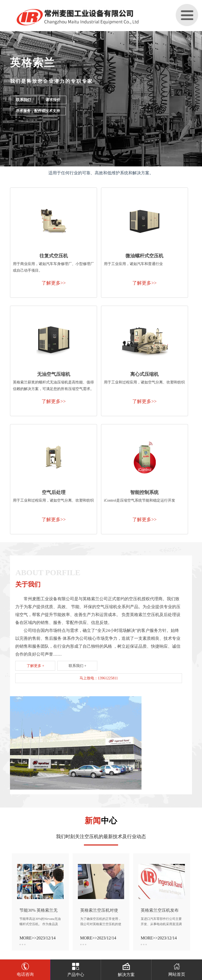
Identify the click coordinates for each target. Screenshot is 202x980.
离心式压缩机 (144, 374)
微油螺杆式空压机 (144, 256)
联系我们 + (77, 666)
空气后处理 (54, 492)
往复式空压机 (54, 256)
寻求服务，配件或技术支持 (38, 111)
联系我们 (23, 100)
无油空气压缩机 (54, 374)
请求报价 (53, 100)
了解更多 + (35, 666)
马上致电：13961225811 (99, 678)
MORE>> (28, 938)
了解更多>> (54, 283)
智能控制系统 (144, 492)
